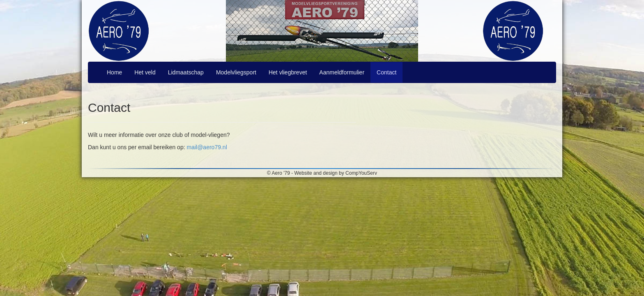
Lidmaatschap (186, 72)
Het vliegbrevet (288, 72)
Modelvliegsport (236, 72)
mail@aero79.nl (207, 147)
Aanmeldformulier (342, 72)
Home (114, 72)
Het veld (145, 72)
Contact (386, 72)
